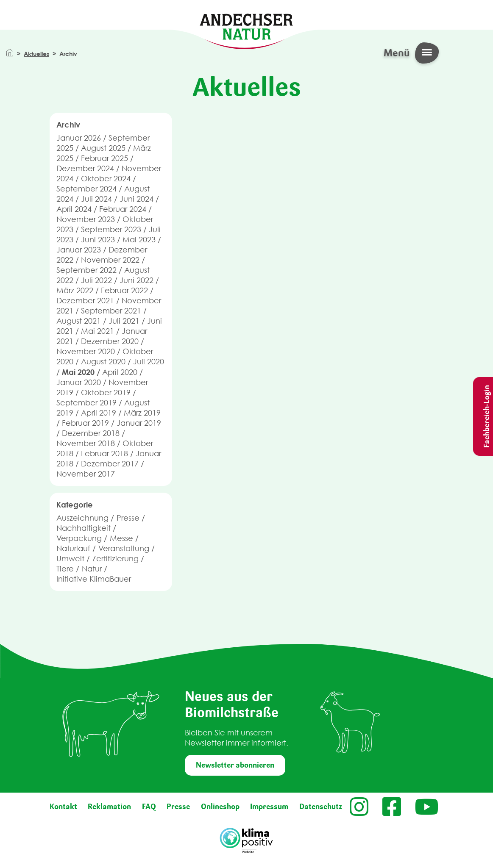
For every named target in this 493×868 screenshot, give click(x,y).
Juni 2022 (136, 280)
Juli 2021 (124, 321)
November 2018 (86, 443)
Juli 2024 (96, 199)
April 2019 (99, 413)
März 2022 (75, 290)
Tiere (65, 569)
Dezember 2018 (91, 433)
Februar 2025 (104, 158)
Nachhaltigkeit (84, 528)
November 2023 (86, 219)
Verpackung (79, 538)
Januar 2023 (79, 250)
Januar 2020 (79, 382)
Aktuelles (36, 54)
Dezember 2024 (85, 168)
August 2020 (103, 362)
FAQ (149, 807)
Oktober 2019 (106, 392)
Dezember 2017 (110, 464)
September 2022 (86, 270)
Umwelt (70, 559)
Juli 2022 (96, 280)
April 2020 (120, 372)
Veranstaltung (124, 548)
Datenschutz (321, 807)
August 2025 (103, 148)
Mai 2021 (97, 331)
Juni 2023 (98, 240)
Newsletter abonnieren (235, 765)
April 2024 (74, 209)
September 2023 (111, 229)
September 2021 (111, 311)
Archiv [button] (68, 125)
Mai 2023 (139, 240)
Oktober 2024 (106, 179)
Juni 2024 (136, 199)
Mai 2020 (78, 372)
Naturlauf (73, 548)
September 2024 (86, 189)
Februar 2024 (123, 209)
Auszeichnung (82, 518)
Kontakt (63, 807)
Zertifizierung (116, 559)
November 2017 (86, 474)
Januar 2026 (79, 138)
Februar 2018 (104, 453)
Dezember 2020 (110, 341)
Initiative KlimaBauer (94, 579)
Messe (121, 538)
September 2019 (86, 403)
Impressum (269, 807)
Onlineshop (220, 807)
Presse (128, 518)
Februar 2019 (85, 423)
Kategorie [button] (75, 505)
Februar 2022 (124, 290)
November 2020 (86, 351)
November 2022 (110, 260)
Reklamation (109, 807)
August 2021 (79, 321)
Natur (92, 569)
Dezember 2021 (85, 301)
